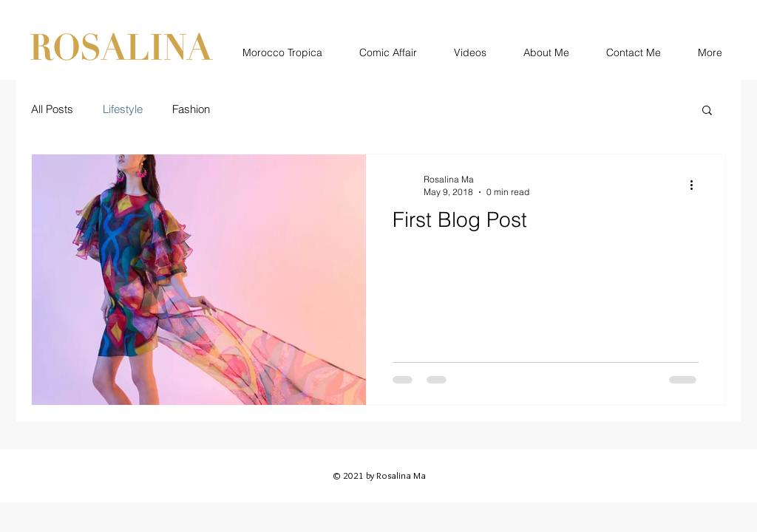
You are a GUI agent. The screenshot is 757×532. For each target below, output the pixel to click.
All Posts (52, 109)
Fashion (191, 109)
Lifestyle (123, 109)
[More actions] (696, 185)
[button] (707, 111)
